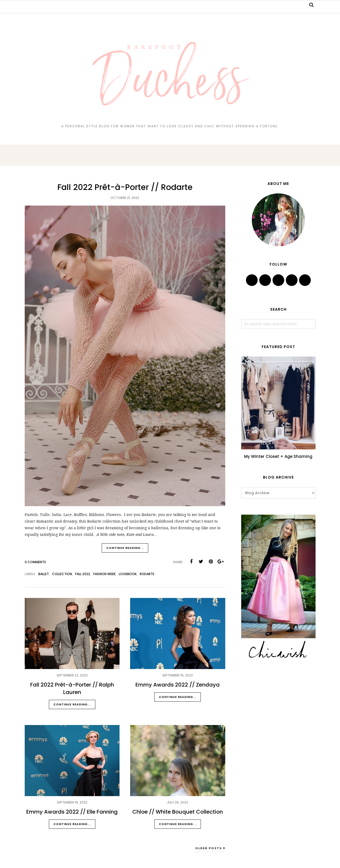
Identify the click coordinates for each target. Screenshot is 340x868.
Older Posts (209, 848)
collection (62, 574)
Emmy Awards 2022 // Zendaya (178, 685)
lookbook (128, 574)
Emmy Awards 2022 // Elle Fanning (72, 812)
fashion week (104, 574)
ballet (44, 574)
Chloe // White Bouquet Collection (178, 812)
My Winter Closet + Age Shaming (278, 456)
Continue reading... (125, 548)
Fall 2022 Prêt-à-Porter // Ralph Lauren (72, 688)
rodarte (147, 574)
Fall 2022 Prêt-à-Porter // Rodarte (125, 187)
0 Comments (35, 562)
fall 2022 (83, 574)
